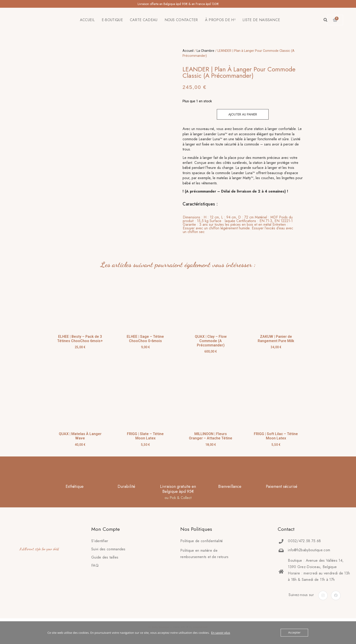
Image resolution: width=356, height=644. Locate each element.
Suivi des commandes (108, 549)
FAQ (95, 565)
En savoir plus (221, 633)
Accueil (188, 51)
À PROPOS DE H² (220, 20)
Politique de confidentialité (201, 541)
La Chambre (205, 51)
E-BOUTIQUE (112, 20)
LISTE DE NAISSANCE (261, 20)
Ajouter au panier (243, 114)
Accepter (295, 633)
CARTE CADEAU (144, 20)
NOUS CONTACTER (181, 20)
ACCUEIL (87, 20)
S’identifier (100, 541)
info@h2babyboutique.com (309, 550)
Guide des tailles (105, 557)
